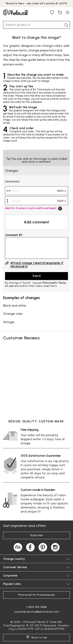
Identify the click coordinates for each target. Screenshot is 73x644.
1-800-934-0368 (37, 607)
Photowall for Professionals (37, 595)
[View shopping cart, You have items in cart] (60, 12)
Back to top (36, 638)
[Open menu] (68, 12)
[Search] (66, 25)
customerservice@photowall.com (37, 612)
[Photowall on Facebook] (30, 547)
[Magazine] (18, 547)
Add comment (36, 222)
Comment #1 (14, 235)
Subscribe (37, 535)
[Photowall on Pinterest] (43, 547)
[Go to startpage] (15, 12)
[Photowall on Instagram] (55, 547)
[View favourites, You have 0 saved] (52, 12)
